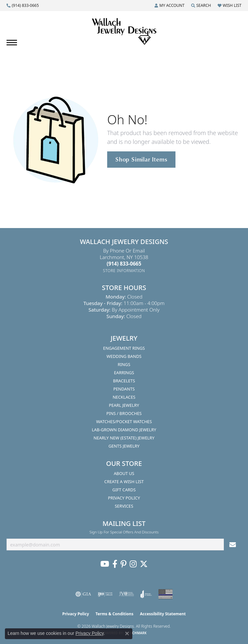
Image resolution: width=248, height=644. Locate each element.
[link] (23, 6)
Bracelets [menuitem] (124, 381)
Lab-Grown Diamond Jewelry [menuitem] (124, 430)
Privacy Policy (124, 498)
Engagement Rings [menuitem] (124, 348)
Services (124, 506)
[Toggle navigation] (12, 43)
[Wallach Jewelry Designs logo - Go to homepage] (124, 32)
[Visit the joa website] (146, 594)
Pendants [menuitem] (124, 389)
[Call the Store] (124, 264)
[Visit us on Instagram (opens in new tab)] (133, 564)
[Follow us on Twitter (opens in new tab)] (144, 564)
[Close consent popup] (127, 634)
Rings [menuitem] (124, 364)
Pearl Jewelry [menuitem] (124, 405)
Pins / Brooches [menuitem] (124, 413)
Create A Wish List (124, 482)
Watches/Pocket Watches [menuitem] (124, 422)
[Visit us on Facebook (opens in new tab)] (115, 564)
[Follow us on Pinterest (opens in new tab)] (124, 564)
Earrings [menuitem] (124, 373)
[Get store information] (124, 271)
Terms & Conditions (114, 614)
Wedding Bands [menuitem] (124, 356)
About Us (124, 473)
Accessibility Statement (163, 614)
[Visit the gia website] (83, 594)
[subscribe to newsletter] (233, 545)
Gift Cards (124, 490)
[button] (170, 6)
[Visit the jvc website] (127, 594)
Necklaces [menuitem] (124, 397)
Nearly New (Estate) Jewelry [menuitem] (124, 438)
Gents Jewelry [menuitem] (124, 446)
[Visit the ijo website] (105, 594)
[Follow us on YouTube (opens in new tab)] (105, 564)
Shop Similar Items (141, 159)
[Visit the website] (165, 594)
